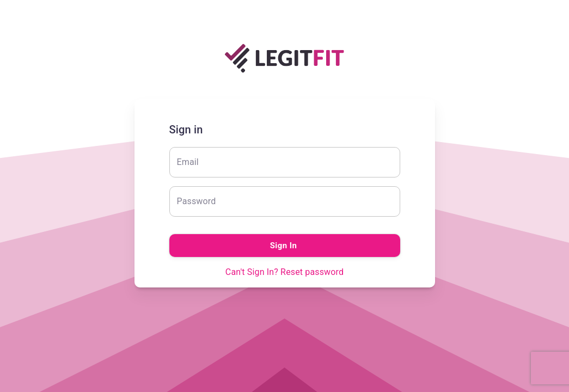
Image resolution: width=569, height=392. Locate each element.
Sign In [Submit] (285, 246)
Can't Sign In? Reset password (284, 272)
